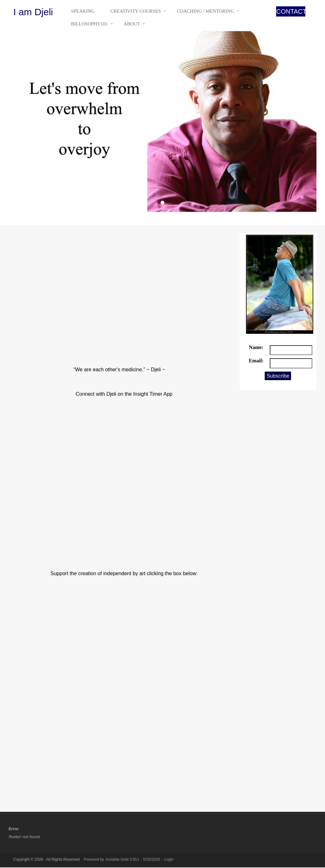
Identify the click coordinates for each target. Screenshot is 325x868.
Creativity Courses (136, 11)
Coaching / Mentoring (206, 11)
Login (169, 859)
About (132, 24)
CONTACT (291, 11)
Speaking (83, 11)
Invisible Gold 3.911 (123, 859)
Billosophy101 (90, 24)
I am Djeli (33, 12)
